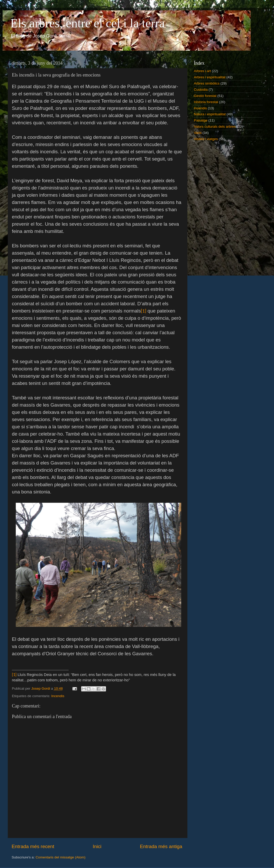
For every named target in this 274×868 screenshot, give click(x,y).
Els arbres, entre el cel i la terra (87, 23)
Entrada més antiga (161, 846)
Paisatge (201, 120)
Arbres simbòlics (207, 83)
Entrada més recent (33, 846)
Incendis (58, 696)
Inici (97, 846)
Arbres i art (202, 71)
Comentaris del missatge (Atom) (61, 857)
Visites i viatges (206, 139)
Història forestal (206, 102)
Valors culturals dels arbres (215, 127)
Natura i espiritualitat (210, 114)
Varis (198, 133)
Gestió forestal (205, 96)
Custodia (201, 90)
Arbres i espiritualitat (210, 77)
